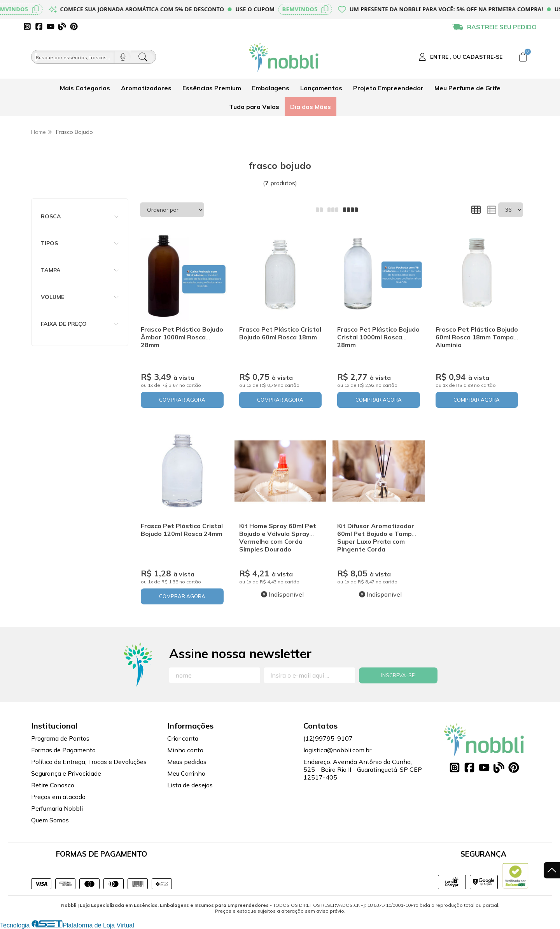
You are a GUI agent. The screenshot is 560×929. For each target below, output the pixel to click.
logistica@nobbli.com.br (337, 750)
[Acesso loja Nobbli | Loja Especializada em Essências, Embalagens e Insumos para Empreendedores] (460, 57)
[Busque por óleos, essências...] (73, 57)
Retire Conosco (53, 785)
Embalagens (271, 88)
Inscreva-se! (398, 675)
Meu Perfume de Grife (467, 88)
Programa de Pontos (60, 738)
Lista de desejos (190, 785)
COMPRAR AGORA (182, 400)
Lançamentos (321, 88)
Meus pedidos (187, 762)
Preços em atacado (58, 797)
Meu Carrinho (186, 773)
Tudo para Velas (254, 107)
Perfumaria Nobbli (57, 808)
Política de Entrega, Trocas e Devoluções (89, 762)
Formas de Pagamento (63, 750)
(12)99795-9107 (328, 738)
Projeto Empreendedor (388, 88)
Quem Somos (50, 820)
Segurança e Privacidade (66, 773)
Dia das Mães (311, 107)
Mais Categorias (85, 88)
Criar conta (183, 738)
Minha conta (185, 750)
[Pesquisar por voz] (123, 57)
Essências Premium (212, 88)
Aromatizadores (146, 88)
